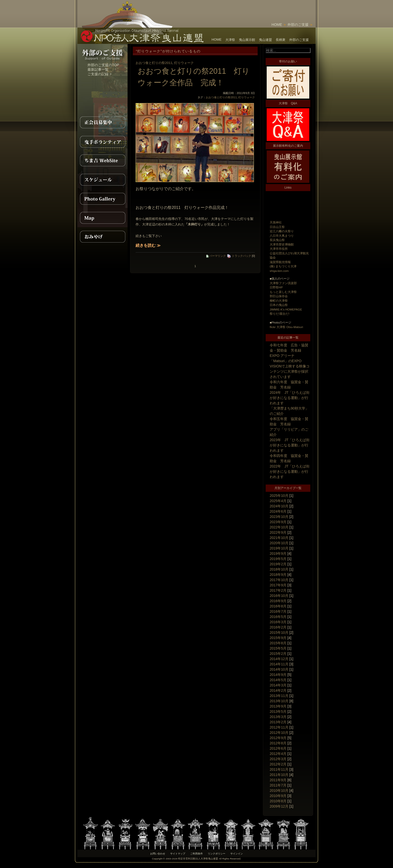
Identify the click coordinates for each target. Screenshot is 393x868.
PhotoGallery (103, 199)
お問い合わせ (158, 854)
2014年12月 (279, 659)
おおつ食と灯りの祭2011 (154, 63)
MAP (103, 218)
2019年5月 (278, 559)
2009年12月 (279, 806)
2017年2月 (278, 590)
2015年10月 (279, 633)
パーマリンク (216, 256)
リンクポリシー (217, 854)
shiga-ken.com (279, 271)
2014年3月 (278, 685)
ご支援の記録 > (100, 74)
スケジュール (103, 180)
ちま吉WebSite (103, 161)
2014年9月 (278, 675)
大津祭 (230, 40)
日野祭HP (276, 287)
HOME (277, 25)
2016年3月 (278, 622)
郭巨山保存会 (279, 296)
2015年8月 (278, 643)
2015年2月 (278, 654)
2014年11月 (279, 664)
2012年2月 (278, 764)
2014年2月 (278, 690)
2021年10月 (279, 538)
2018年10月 (279, 569)
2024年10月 (279, 506)
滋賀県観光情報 (280, 262)
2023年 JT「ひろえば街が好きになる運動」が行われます (290, 445)
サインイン (237, 854)
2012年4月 (278, 754)
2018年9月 (278, 575)
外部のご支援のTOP (103, 65)
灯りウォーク (184, 63)
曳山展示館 (247, 40)
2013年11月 (279, 696)
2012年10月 (279, 733)
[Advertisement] (257, 8)
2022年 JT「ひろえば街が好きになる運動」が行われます (290, 471)
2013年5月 (278, 712)
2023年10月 (279, 517)
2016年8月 (278, 606)
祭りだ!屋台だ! (279, 314)
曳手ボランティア (103, 141)
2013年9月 (278, 706)
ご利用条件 (197, 854)
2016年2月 (278, 627)
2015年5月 (278, 648)
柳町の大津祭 (279, 301)
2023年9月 (278, 522)
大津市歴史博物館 (282, 244)
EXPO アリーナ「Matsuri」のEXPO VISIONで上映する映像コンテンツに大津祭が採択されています (290, 366)
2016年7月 (278, 611)
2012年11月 (279, 727)
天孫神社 (276, 222)
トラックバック (239, 256)
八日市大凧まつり (282, 236)
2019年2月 (278, 564)
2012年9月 (278, 738)
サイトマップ (178, 854)
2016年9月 (278, 601)
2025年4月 (278, 501)
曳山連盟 (265, 40)
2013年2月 (278, 722)
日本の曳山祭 (279, 305)
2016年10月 (279, 596)
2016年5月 (278, 617)
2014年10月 (279, 669)
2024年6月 (278, 511)
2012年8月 (278, 743)
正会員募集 (103, 122)
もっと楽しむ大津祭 (283, 292)
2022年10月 (279, 527)
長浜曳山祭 (277, 240)
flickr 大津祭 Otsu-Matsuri (286, 327)
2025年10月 (279, 496)
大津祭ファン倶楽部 (283, 283)
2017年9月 (278, 585)
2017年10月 (279, 580)
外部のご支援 (298, 25)
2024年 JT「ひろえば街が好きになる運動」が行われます (290, 398)
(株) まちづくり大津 (283, 266)
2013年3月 (278, 717)
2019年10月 (279, 548)
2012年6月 (278, 748)
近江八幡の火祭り (282, 231)
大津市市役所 (279, 249)
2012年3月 (278, 759)
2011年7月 (278, 785)
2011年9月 (278, 780)
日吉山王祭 (277, 227)
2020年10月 (279, 543)
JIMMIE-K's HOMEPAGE (286, 309)
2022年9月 (278, 532)
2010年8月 (278, 801)
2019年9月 (278, 554)
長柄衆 (281, 40)
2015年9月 (278, 638)
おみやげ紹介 (103, 237)
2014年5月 (278, 680)
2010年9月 (278, 796)
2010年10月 (279, 791)
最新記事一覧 (98, 69)
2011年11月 (279, 769)
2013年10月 (279, 701)
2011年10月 (279, 775)
